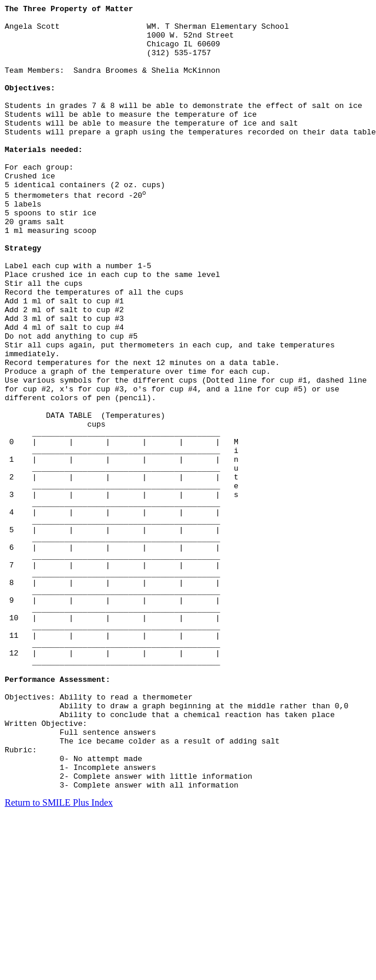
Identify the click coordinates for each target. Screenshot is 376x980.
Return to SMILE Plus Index (59, 959)
